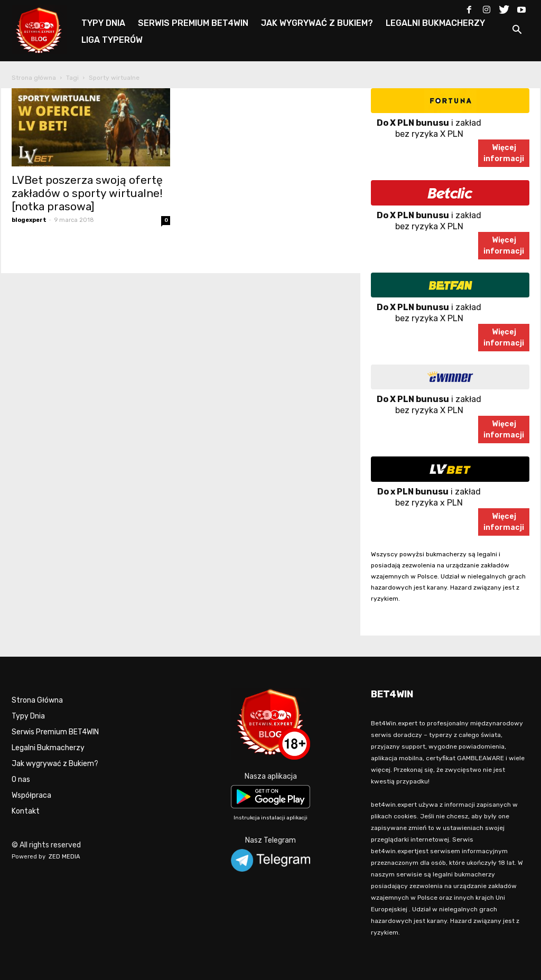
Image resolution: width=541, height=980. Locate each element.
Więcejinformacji (504, 153)
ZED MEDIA (64, 857)
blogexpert (29, 220)
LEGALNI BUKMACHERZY (435, 23)
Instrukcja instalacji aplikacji (270, 818)
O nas (21, 780)
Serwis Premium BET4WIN (55, 732)
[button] (517, 31)
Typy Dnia (28, 716)
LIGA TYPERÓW (112, 40)
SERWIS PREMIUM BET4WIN (193, 23)
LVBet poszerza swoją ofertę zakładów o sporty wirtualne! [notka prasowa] (87, 193)
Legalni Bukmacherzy (48, 748)
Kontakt (26, 811)
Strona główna (34, 78)
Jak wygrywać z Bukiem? (55, 764)
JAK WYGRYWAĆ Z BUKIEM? (317, 23)
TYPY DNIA (103, 23)
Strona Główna (37, 700)
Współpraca (31, 795)
